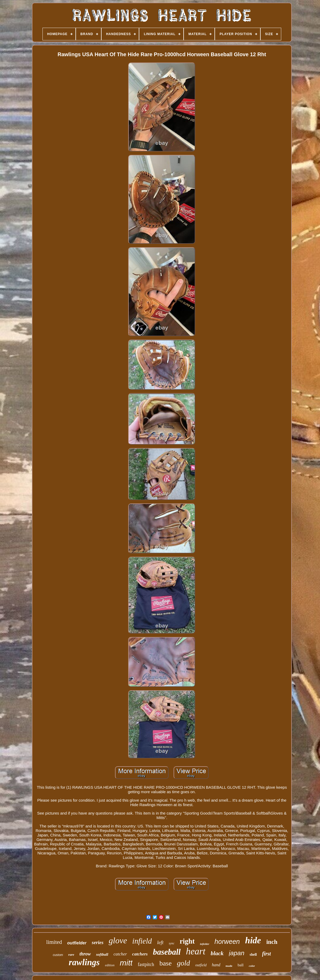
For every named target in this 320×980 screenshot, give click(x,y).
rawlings (84, 962)
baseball (167, 952)
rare (71, 955)
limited (54, 942)
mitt (126, 963)
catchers (140, 954)
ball (241, 965)
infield (142, 941)
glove (118, 940)
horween (227, 941)
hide (253, 940)
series (98, 942)
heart (196, 951)
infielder (205, 944)
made (229, 966)
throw (85, 954)
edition (110, 965)
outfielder (77, 943)
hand (216, 965)
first (266, 954)
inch (272, 942)
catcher (120, 954)
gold (184, 963)
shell (253, 955)
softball (102, 954)
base (165, 963)
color (252, 966)
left (160, 942)
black (217, 953)
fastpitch (146, 964)
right (187, 941)
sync (172, 943)
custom (58, 955)
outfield (201, 965)
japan (237, 953)
